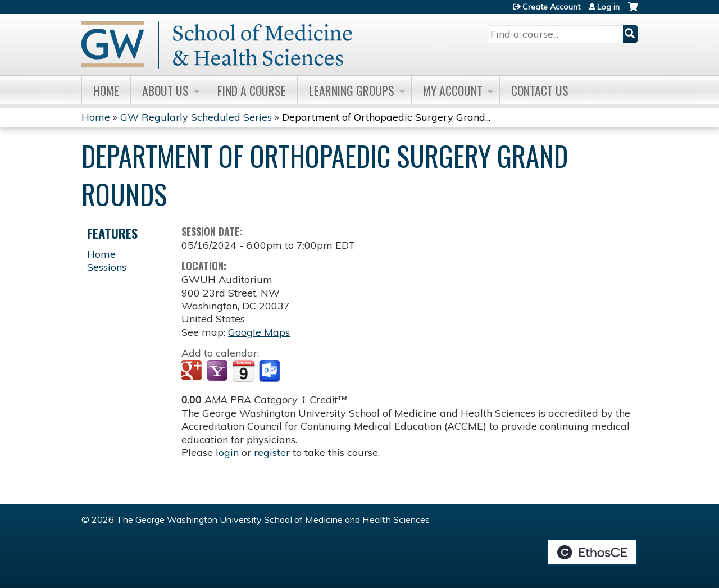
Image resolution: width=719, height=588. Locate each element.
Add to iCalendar (244, 371)
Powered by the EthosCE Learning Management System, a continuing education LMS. (592, 552)
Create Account (551, 7)
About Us (165, 90)
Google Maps (259, 332)
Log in (608, 7)
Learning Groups (352, 90)
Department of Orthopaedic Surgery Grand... (386, 117)
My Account (453, 90)
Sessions (107, 267)
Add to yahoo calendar (218, 371)
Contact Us (540, 90)
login (227, 452)
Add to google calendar (193, 371)
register (272, 452)
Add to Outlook (270, 371)
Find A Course (252, 90)
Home (106, 90)
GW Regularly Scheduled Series (196, 117)
